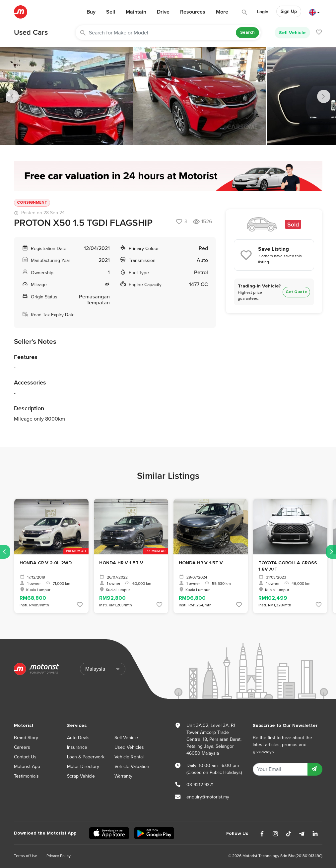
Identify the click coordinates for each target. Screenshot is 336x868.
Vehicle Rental (129, 757)
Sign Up (289, 11)
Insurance (77, 747)
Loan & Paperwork (86, 757)
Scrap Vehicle (81, 776)
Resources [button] (193, 12)
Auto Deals (78, 738)
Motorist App (27, 766)
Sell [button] (111, 12)
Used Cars (31, 32)
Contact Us (25, 757)
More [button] (222, 12)
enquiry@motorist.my (208, 797)
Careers (22, 747)
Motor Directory (83, 766)
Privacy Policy (59, 856)
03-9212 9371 (200, 785)
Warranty (123, 776)
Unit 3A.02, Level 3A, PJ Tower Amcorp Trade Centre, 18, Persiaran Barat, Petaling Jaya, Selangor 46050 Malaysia (214, 739)
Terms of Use (26, 856)
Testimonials (26, 776)
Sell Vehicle (292, 33)
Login (263, 12)
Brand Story (26, 738)
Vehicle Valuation (132, 766)
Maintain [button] (136, 12)
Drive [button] (163, 12)
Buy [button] (91, 12)
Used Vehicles (129, 747)
